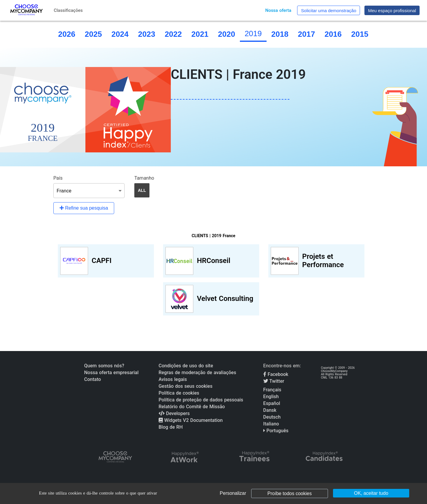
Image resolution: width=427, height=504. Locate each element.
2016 (333, 34)
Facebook (276, 374)
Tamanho (144, 178)
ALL (142, 190)
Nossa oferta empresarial (111, 373)
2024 (120, 34)
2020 (227, 34)
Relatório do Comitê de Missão (192, 407)
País (58, 178)
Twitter (274, 381)
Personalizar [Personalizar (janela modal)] (233, 493)
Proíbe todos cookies (290, 493)
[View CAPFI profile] (106, 261)
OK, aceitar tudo (371, 493)
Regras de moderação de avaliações (197, 373)
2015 (360, 34)
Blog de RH (171, 427)
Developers (174, 413)
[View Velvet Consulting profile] (211, 299)
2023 (147, 34)
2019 (253, 34)
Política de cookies (179, 393)
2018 (280, 34)
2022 (173, 34)
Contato (93, 379)
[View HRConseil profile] (211, 261)
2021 (200, 34)
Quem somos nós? (104, 366)
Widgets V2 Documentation (191, 420)
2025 (93, 34)
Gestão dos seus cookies (186, 386)
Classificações (68, 10)
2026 (67, 34)
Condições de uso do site (186, 366)
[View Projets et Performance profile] (316, 261)
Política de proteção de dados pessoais (201, 400)
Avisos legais (173, 379)
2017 (307, 34)
